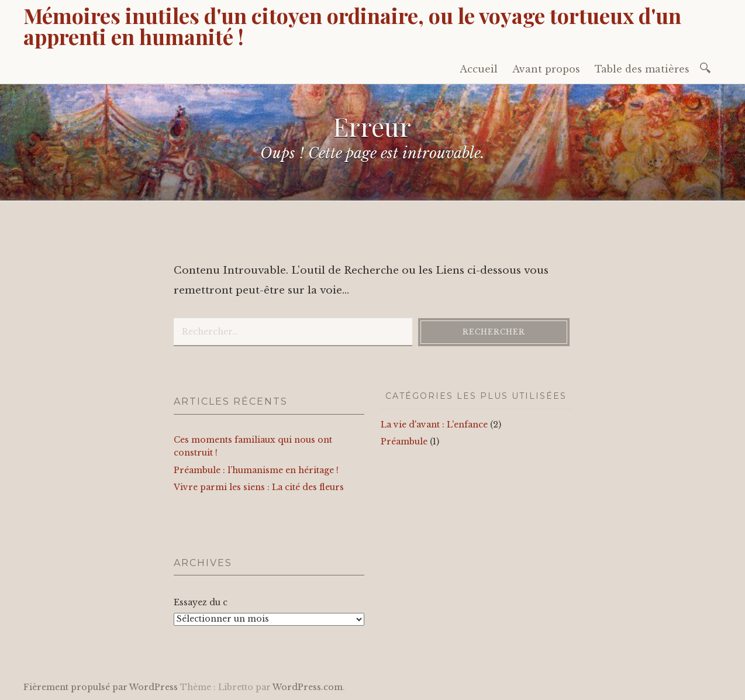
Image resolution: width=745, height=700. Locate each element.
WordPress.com (308, 687)
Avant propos (546, 69)
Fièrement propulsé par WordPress (101, 687)
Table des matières (642, 69)
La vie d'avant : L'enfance (434, 425)
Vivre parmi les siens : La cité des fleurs (259, 487)
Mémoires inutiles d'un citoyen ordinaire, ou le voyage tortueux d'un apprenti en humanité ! (352, 26)
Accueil (479, 69)
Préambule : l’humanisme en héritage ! (256, 470)
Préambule (404, 442)
